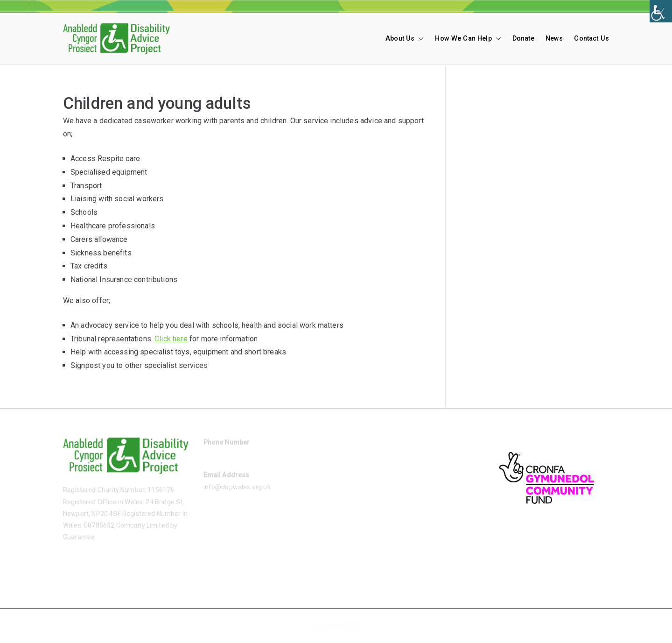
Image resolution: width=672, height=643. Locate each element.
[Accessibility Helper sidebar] (661, 11)
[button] (419, 39)
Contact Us (591, 39)
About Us (405, 39)
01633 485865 (225, 454)
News (554, 39)
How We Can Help (468, 39)
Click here (171, 339)
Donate (523, 39)
